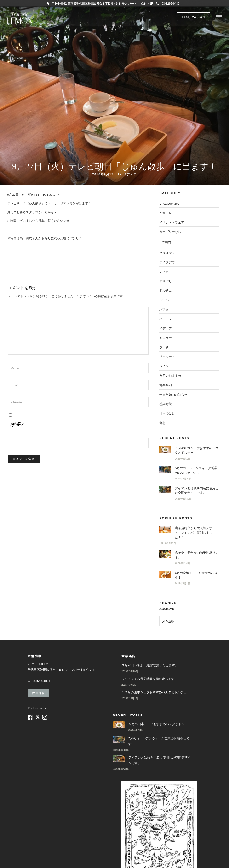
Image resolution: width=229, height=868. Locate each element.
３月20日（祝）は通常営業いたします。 (150, 665)
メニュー (166, 338)
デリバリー (167, 281)
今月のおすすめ (170, 376)
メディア (130, 174)
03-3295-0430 (168, 4)
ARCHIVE (167, 609)
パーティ (166, 319)
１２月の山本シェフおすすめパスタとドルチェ (154, 692)
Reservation (193, 17)
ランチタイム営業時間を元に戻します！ (149, 679)
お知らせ (166, 213)
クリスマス (167, 253)
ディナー (166, 272)
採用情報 (39, 693)
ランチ (164, 347)
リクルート (167, 357)
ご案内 (166, 242)
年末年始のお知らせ (173, 395)
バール (164, 300)
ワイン (164, 366)
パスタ (164, 310)
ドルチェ (166, 291)
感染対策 (166, 404)
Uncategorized (169, 204)
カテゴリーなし (170, 232)
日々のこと (167, 413)
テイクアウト (169, 262)
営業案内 (166, 385)
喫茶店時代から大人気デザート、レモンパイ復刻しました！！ (195, 533)
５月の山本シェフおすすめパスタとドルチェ (160, 724)
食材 (162, 423)
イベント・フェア (172, 222)
